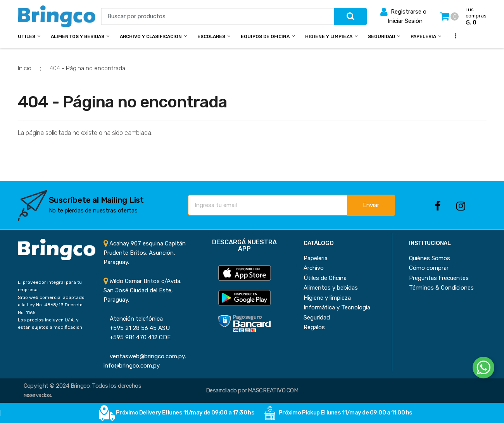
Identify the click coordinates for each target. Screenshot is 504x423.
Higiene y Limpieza (329, 36)
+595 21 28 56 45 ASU (137, 328)
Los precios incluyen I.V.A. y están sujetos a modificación (50, 324)
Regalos (314, 327)
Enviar (371, 205)
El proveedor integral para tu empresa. (50, 286)
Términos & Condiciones (441, 288)
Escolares (211, 36)
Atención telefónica (133, 319)
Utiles (27, 36)
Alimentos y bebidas (78, 36)
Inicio (25, 68)
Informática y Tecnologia (337, 307)
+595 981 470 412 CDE (137, 337)
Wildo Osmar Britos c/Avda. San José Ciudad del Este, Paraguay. (142, 291)
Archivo (314, 268)
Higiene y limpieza (327, 298)
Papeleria (423, 36)
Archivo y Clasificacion (151, 36)
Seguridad (381, 36)
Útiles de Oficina (325, 278)
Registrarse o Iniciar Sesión (403, 16)
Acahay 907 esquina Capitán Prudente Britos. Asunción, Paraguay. (145, 253)
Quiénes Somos (430, 258)
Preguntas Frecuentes (439, 278)
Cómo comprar (429, 268)
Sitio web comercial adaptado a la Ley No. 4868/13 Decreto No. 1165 (51, 305)
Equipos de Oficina (265, 36)
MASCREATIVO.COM (273, 390)
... (453, 35)
